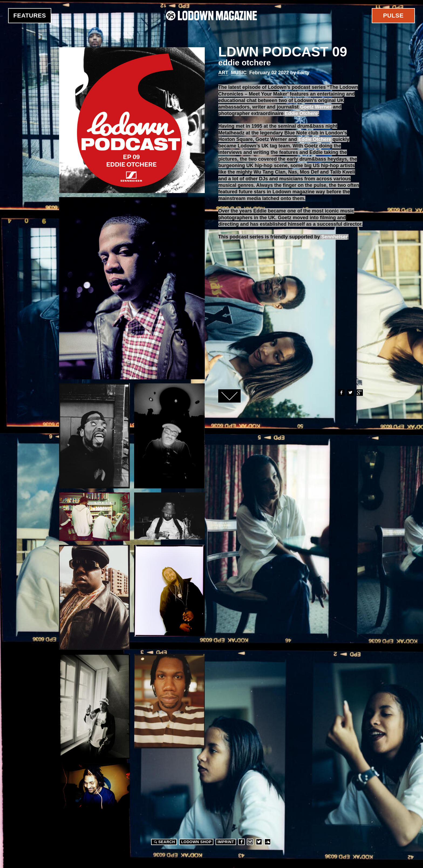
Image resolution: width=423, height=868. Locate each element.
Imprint (226, 842)
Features (30, 16)
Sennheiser (334, 237)
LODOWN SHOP (196, 842)
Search (164, 842)
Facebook (341, 393)
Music (239, 73)
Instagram (250, 842)
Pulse (393, 16)
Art (223, 73)
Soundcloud (268, 842)
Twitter (350, 393)
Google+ (359, 393)
